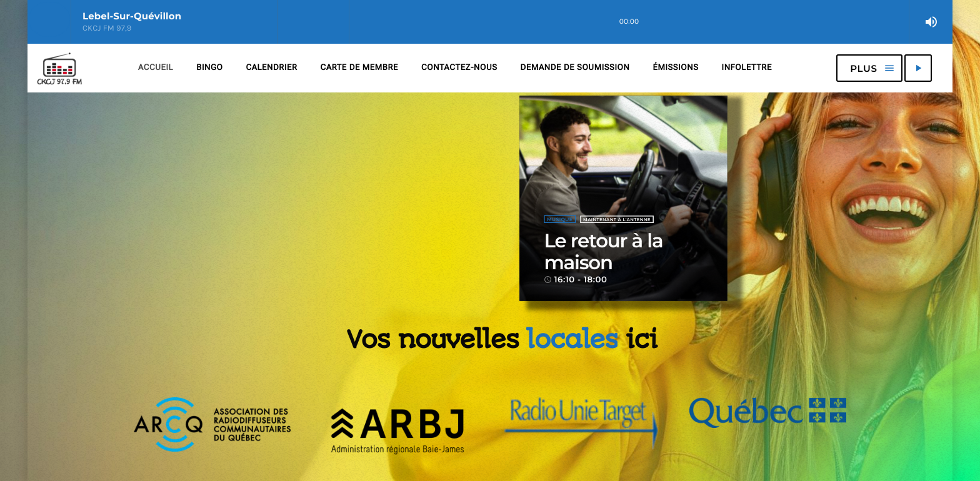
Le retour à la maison (603, 252)
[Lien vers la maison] (59, 68)
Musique (560, 219)
